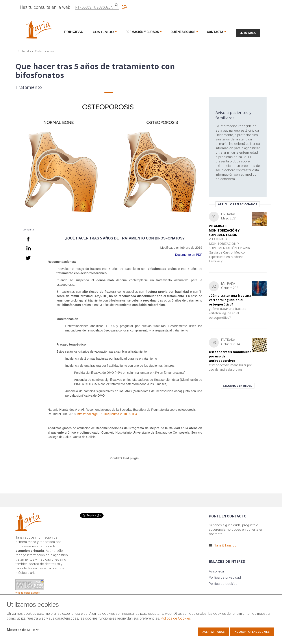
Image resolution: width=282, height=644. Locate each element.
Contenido (25, 51)
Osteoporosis (45, 51)
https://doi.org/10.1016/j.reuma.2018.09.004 (107, 414)
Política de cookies (223, 584)
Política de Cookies (176, 618)
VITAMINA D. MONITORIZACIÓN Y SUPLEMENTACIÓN (224, 230)
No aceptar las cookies (252, 632)
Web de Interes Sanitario (28, 593)
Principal (73, 32)
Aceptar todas (213, 632)
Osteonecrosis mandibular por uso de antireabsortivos (230, 367)
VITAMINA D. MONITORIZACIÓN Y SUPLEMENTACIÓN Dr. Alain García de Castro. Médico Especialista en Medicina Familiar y (229, 250)
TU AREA (248, 33)
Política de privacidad (225, 578)
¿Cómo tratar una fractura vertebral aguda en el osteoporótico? (230, 300)
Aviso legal (217, 571)
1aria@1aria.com (227, 545)
